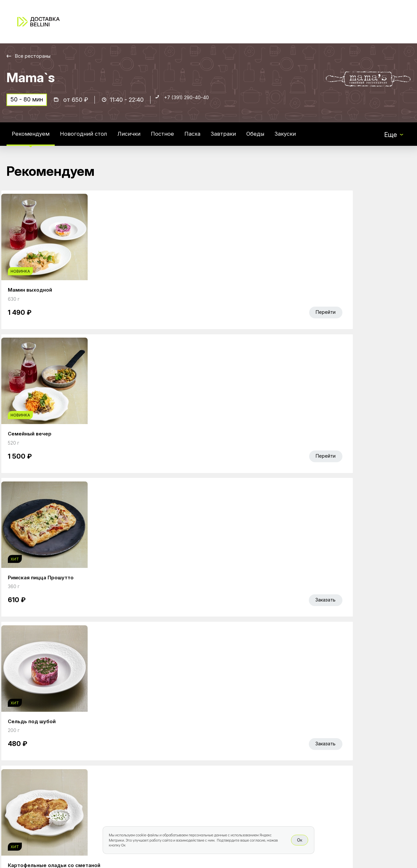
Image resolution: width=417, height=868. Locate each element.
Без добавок (55, 465)
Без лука (122, 465)
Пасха (215, 138)
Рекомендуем (34, 138)
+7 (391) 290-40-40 (193, 103)
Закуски (318, 138)
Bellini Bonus (164, 781)
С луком (145, 465)
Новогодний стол (93, 138)
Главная (158, 754)
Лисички (144, 138)
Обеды (285, 138)
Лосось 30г (28, 465)
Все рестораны (36, 56)
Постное (181, 138)
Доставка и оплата (258, 767)
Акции (155, 767)
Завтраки (249, 138)
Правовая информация (264, 781)
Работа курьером (255, 754)
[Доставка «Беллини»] (38, 22)
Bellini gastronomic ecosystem (339, 763)
